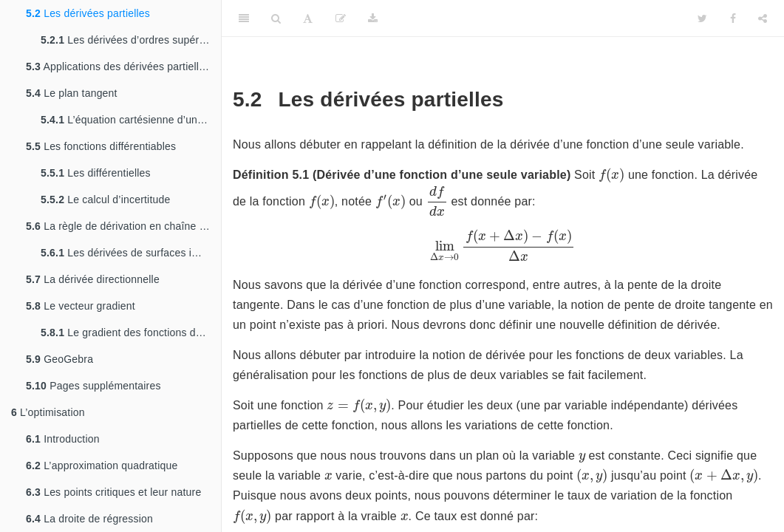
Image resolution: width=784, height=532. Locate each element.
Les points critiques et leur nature (113, 492)
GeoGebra (59, 359)
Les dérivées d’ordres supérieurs (131, 40)
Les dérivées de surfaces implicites (131, 253)
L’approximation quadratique (102, 465)
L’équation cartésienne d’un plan (130, 120)
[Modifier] (341, 18)
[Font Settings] (308, 18)
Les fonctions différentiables (101, 146)
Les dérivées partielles (88, 13)
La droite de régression (89, 519)
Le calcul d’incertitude (105, 199)
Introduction (63, 439)
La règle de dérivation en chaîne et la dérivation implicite (123, 226)
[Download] (373, 18)
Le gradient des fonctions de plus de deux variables (131, 332)
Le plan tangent (72, 93)
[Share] (763, 18)
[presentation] (611, 175)
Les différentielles (96, 173)
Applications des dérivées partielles (118, 66)
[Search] (276, 18)
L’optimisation (48, 412)
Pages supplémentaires (93, 386)
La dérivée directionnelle (93, 279)
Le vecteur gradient (81, 306)
